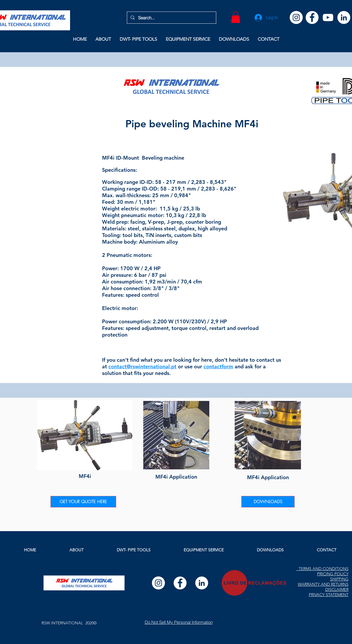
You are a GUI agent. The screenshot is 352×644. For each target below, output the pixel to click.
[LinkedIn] (344, 17)
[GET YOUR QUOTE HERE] (83, 502)
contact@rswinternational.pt (142, 366)
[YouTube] (328, 17)
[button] (236, 17)
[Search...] (171, 18)
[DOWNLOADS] (268, 502)
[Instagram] (296, 17)
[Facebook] (312, 17)
